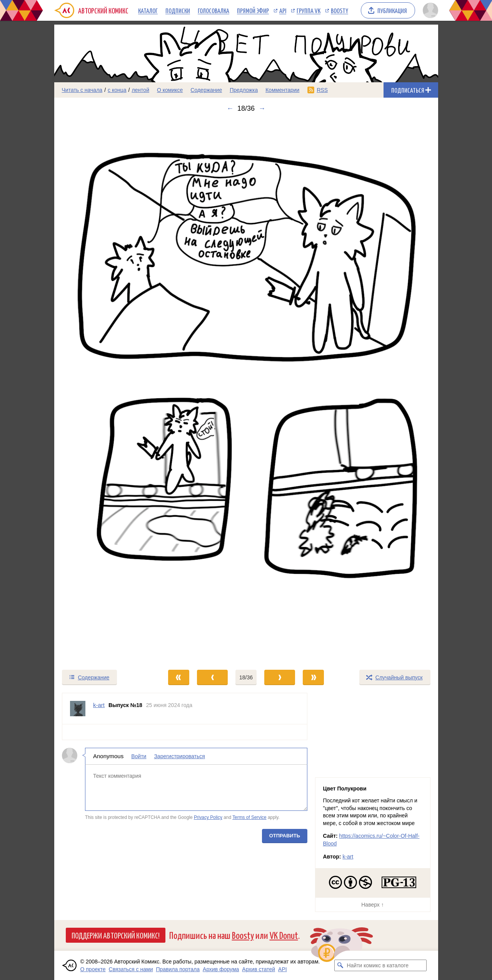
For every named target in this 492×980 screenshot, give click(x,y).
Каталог (148, 10)
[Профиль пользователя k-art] (78, 709)
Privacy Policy (208, 817)
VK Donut (284, 935)
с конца (117, 90)
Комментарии (282, 90)
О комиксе (170, 90)
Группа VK (309, 10)
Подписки (178, 10)
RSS (322, 90)
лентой (140, 90)
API (283, 10)
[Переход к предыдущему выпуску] (102, 391)
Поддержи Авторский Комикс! (116, 935)
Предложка (244, 90)
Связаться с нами (131, 969)
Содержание (206, 90)
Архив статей (259, 969)
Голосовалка (213, 10)
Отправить (284, 836)
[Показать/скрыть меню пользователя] (429, 10)
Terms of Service (249, 817)
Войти (139, 756)
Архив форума (221, 969)
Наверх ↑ (372, 905)
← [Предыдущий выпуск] (230, 108)
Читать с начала (82, 90)
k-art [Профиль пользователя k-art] (99, 705)
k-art (348, 857)
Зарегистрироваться (179, 756)
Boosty (339, 10)
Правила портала (178, 969)
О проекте (93, 969)
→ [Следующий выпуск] (262, 108)
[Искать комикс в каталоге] (340, 965)
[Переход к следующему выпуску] (246, 391)
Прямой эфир (253, 10)
